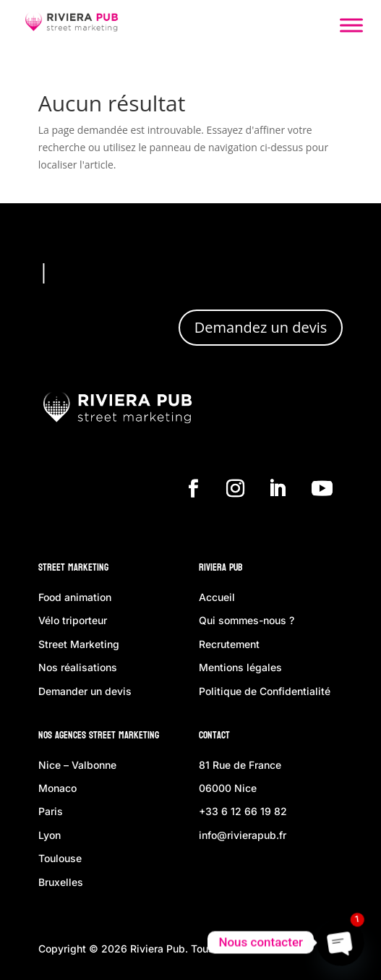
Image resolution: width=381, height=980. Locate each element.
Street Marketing (73, 567)
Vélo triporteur (73, 620)
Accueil (217, 597)
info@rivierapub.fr (243, 835)
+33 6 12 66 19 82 (243, 811)
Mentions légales (240, 667)
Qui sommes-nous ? (247, 620)
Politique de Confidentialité (265, 691)
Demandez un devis (261, 327)
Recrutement (229, 644)
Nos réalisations (78, 667)
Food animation (75, 597)
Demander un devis (85, 691)
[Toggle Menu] (351, 25)
